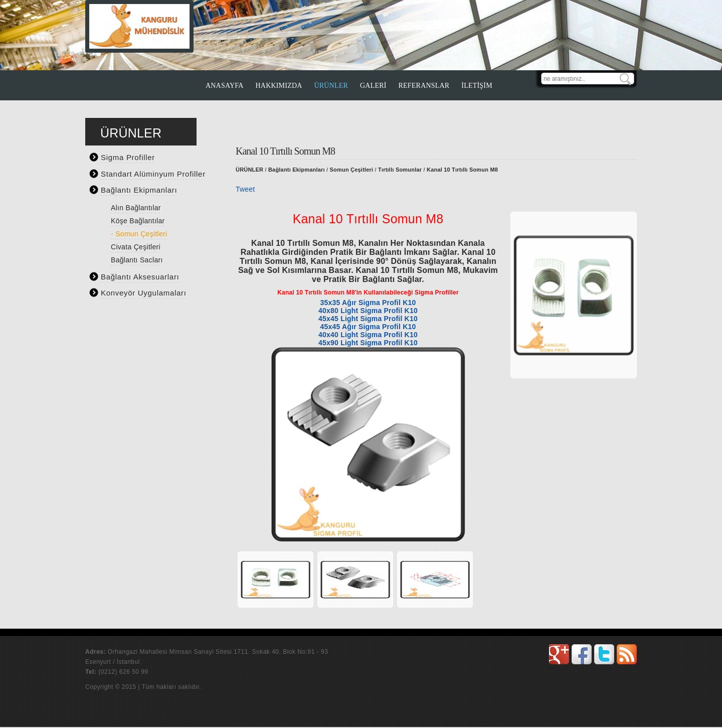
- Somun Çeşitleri (139, 234)
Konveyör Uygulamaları (144, 293)
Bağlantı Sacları (137, 260)
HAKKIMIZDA (279, 86)
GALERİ (373, 86)
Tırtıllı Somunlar (400, 170)
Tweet (245, 189)
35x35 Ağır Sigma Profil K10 (368, 303)
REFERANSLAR (424, 86)
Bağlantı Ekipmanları (139, 190)
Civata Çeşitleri (136, 247)
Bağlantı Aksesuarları (140, 277)
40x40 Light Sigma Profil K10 (368, 335)
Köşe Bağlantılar (138, 221)
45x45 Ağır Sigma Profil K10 (368, 327)
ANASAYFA (225, 86)
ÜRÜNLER (331, 86)
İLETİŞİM (477, 86)
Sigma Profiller (128, 157)
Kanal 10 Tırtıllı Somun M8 (462, 170)
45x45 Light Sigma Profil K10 (368, 319)
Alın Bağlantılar (136, 208)
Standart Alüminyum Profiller (153, 174)
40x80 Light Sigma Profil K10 (368, 311)
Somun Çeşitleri (352, 170)
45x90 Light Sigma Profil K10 (368, 343)
